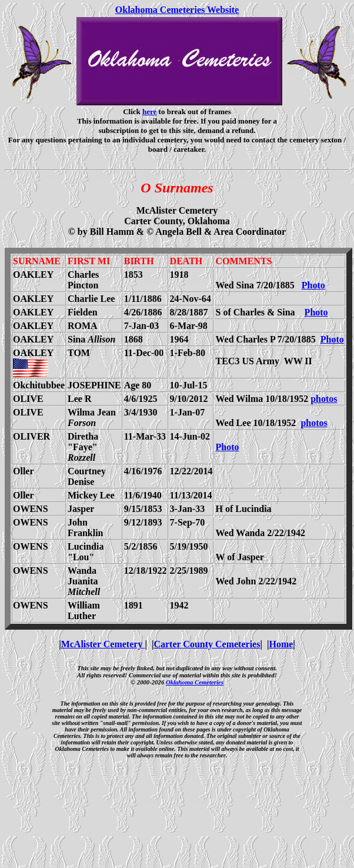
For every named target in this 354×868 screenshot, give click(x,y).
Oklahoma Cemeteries (195, 682)
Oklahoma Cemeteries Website (177, 10)
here (149, 112)
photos (324, 399)
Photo (313, 285)
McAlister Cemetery (103, 644)
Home (281, 644)
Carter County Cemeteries (207, 644)
